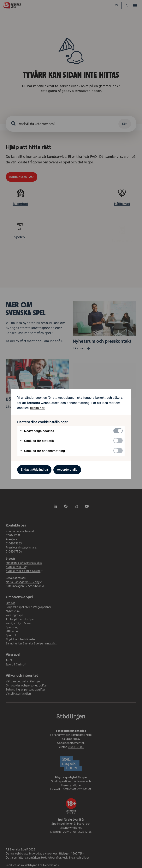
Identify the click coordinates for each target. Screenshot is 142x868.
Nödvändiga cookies (37, 431)
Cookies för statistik (37, 441)
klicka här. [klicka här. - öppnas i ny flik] (38, 408)
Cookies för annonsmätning (42, 451)
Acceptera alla (67, 470)
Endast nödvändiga (34, 470)
